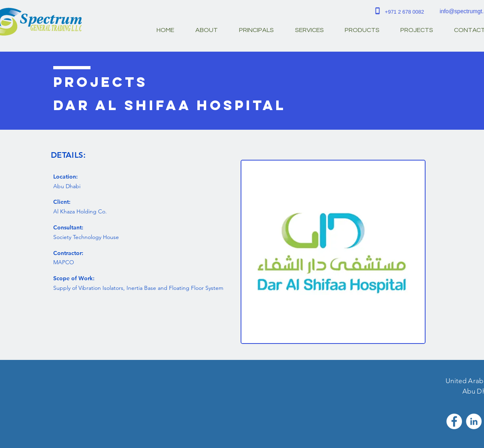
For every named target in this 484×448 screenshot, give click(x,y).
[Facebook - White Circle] (454, 421)
